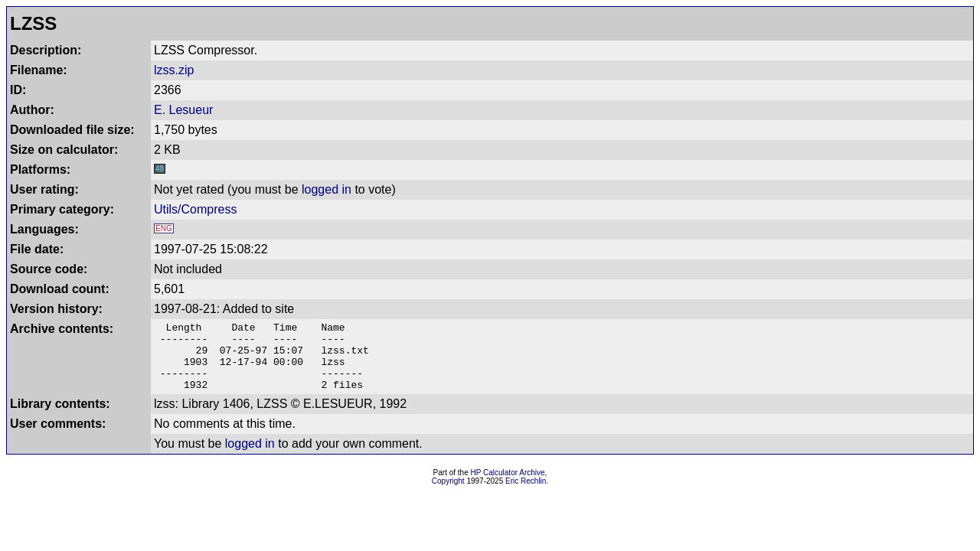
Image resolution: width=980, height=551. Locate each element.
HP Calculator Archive (508, 486)
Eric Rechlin (526, 495)
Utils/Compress (195, 209)
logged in (327, 189)
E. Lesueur (183, 110)
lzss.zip (174, 70)
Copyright (448, 495)
